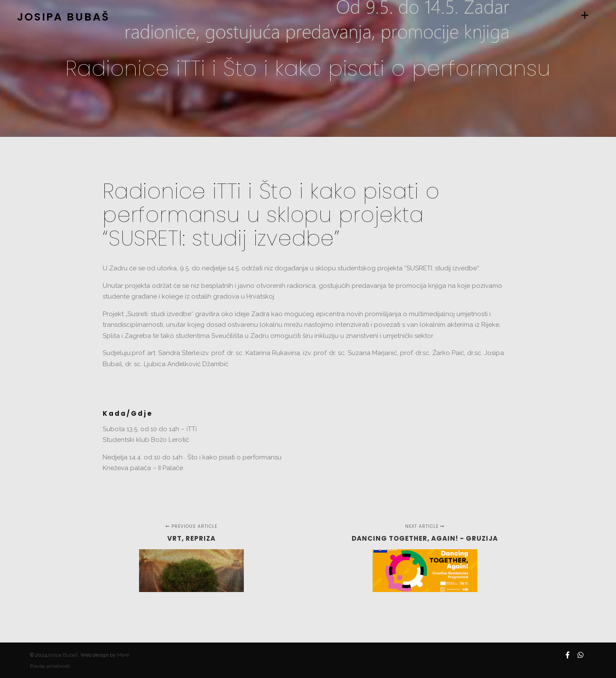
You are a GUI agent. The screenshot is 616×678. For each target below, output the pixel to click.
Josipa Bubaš (62, 655)
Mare (123, 655)
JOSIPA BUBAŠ (60, 17)
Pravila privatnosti (50, 666)
